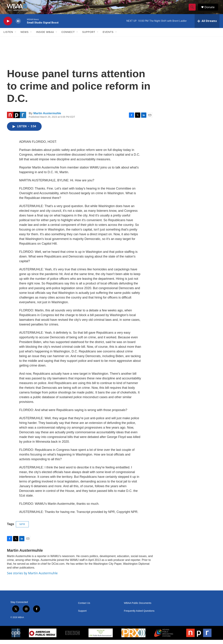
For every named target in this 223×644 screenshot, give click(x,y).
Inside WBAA (45, 36)
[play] (8, 25)
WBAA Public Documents (138, 607)
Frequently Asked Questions (139, 615)
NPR (22, 528)
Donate (211, 9)
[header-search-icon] (193, 9)
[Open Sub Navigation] (16, 36)
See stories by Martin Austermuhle (32, 577)
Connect (68, 36)
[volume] (18, 25)
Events (108, 36)
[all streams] (207, 25)
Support (89, 36)
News (25, 36)
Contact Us (84, 607)
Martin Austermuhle (47, 117)
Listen (8, 36)
